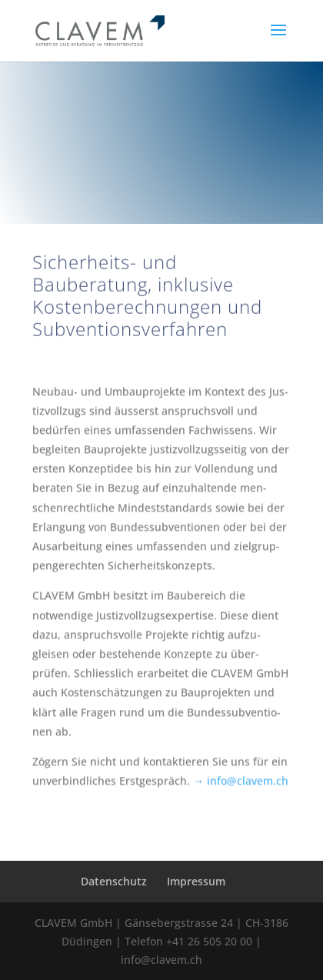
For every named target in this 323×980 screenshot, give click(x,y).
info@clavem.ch (248, 790)
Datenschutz (114, 881)
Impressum (196, 881)
